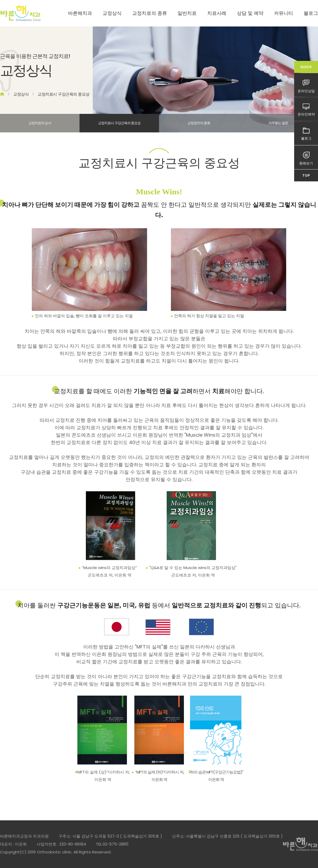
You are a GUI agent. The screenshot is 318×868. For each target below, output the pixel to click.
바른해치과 (80, 13)
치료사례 (217, 13)
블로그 (311, 13)
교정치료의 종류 (150, 13)
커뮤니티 (284, 13)
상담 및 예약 (250, 13)
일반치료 (187, 13)
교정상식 (112, 13)
